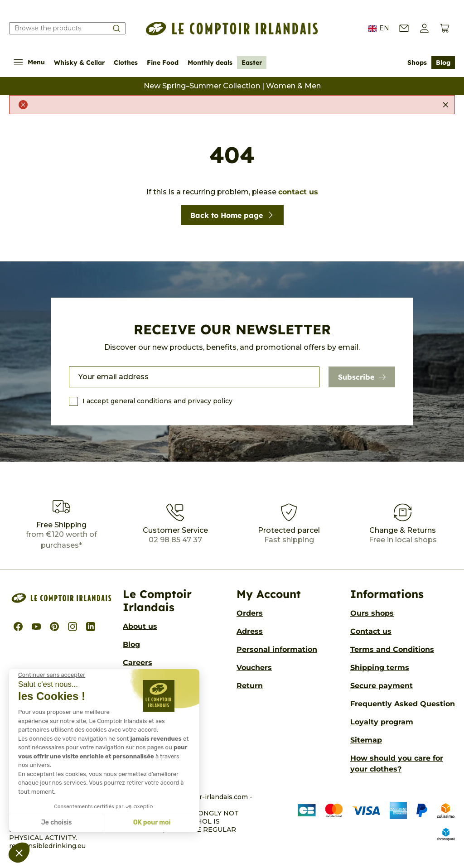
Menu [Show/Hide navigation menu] (29, 62)
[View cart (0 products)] (445, 28)
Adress (250, 631)
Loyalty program (382, 722)
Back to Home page (232, 215)
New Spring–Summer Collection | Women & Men (232, 86)
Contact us (371, 631)
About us (140, 626)
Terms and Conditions (392, 649)
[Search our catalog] (67, 28)
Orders (250, 613)
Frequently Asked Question (403, 704)
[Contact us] (404, 28)
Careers (138, 663)
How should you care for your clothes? (397, 764)
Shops (417, 63)
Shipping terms (380, 668)
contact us (298, 192)
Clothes (126, 63)
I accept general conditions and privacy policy (157, 401)
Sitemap (366, 740)
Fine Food (163, 63)
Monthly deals (210, 63)
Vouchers (254, 668)
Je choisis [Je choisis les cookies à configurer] (57, 822)
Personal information (277, 649)
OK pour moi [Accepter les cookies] (152, 822)
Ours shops (372, 613)
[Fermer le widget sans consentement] (52, 675)
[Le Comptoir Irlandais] (232, 29)
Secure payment (382, 686)
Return (250, 686)
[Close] (445, 105)
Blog (443, 63)
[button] (424, 28)
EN (379, 29)
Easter (252, 63)
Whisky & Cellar (79, 63)
